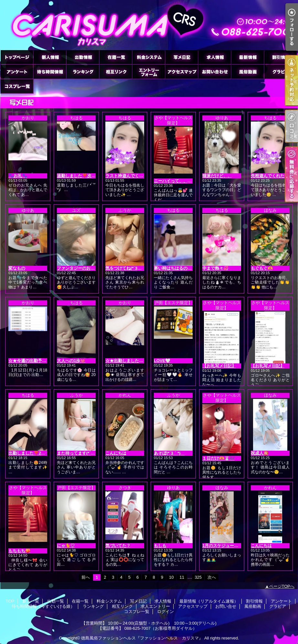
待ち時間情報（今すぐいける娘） (50, 72)
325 (198, 577)
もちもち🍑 (19, 551)
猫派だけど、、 (217, 176)
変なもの (17, 268)
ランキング (83, 72)
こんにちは (116, 453)
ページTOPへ (282, 586)
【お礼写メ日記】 (219, 366)
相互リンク (116, 72)
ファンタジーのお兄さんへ (82, 268)
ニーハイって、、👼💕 (176, 181)
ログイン (165, 612)
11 (182, 577)
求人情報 (215, 57)
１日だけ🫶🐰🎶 (218, 458)
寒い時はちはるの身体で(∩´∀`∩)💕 (187, 268)
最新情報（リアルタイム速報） (248, 57)
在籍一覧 (116, 57)
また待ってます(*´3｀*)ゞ (81, 453)
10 (171, 577)
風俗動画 (248, 72)
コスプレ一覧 (17, 86)
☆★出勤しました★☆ (126, 361)
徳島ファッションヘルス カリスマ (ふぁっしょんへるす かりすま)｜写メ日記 (149, 25)
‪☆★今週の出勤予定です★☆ (36, 361)
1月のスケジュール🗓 (223, 546)
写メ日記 (182, 57)
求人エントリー (149, 72)
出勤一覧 (83, 57)
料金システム (149, 57)
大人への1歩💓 (71, 361)
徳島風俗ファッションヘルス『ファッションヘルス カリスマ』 (142, 638)
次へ (212, 577)
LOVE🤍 (162, 361)
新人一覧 (50, 57)
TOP (17, 57)
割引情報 (281, 57)
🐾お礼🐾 (18, 176)
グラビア (281, 72)
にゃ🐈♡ (66, 546)
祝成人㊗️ (260, 453)
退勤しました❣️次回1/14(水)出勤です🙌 (95, 176)
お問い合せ (215, 72)
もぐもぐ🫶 (262, 268)
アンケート (17, 72)
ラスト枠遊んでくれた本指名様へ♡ (139, 176)
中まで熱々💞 (215, 268)
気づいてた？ (118, 546)
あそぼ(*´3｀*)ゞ (169, 453)
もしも (160, 546)
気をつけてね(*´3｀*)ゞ (127, 268)
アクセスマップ (182, 72)
